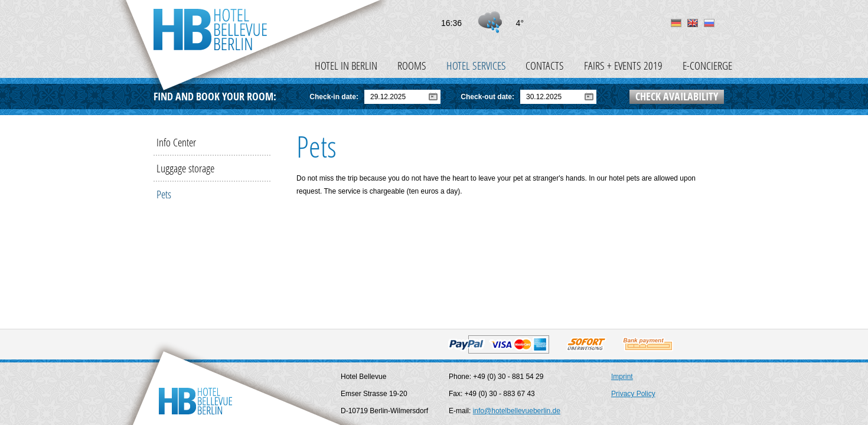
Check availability (677, 97)
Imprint (622, 377)
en (693, 23)
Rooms (412, 65)
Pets (164, 194)
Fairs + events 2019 (623, 65)
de (676, 23)
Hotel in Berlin (346, 65)
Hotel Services (476, 65)
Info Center (176, 142)
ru (709, 23)
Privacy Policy (633, 394)
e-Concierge (707, 65)
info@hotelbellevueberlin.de (517, 411)
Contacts (545, 65)
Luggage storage (185, 168)
